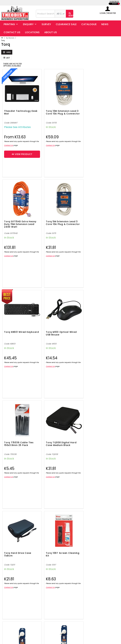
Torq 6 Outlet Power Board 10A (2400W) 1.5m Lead (98, 435)
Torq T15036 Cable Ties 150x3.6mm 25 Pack (19, 326)
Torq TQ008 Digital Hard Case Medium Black (59, 326)
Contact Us (12, 143)
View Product (22, 152)
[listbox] (60, 14)
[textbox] (45, 14)
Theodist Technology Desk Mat (17, 110)
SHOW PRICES (114, 1)
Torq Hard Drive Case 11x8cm (96, 326)
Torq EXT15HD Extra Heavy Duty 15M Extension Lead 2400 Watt (99, 111)
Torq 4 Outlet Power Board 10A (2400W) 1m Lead (58, 435)
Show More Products (62, 507)
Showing (61, 520)
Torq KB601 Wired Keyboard (54, 218)
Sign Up (108, 547)
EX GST (115, 4)
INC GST (119, 4)
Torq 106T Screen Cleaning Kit (15, 433)
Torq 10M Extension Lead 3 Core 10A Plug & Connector (60, 111)
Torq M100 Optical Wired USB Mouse (98, 218)
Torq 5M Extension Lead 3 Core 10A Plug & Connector (20, 219)
